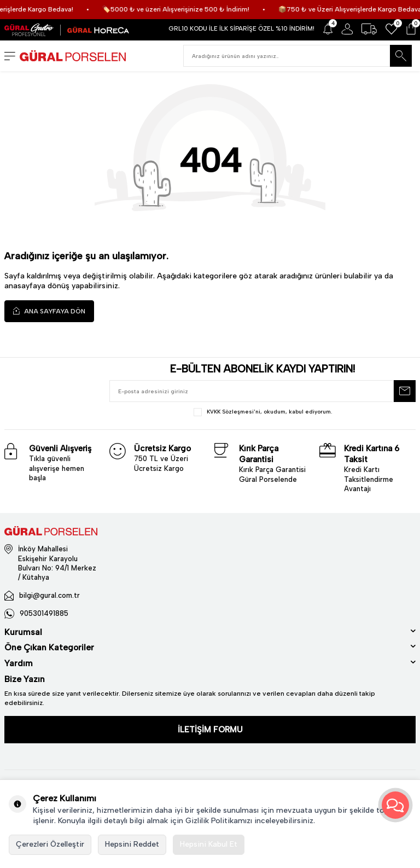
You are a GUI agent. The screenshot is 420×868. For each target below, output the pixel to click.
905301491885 (44, 613)
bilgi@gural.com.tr (49, 595)
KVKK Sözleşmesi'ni (234, 412)
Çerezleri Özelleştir (50, 844)
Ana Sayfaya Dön (49, 311)
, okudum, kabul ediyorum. (263, 412)
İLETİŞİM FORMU (210, 730)
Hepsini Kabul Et (209, 844)
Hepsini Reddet (132, 844)
